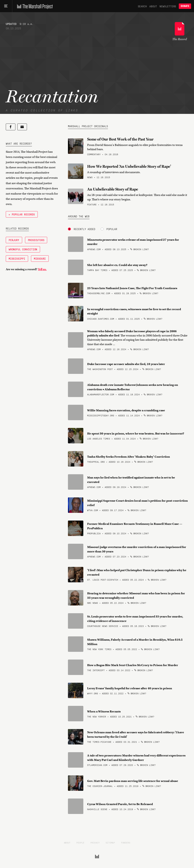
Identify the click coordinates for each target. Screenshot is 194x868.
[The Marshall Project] (34, 6)
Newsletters (168, 6)
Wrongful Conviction (23, 249)
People (80, 843)
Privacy (95, 843)
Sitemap (110, 843)
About (153, 6)
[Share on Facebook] (11, 127)
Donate (185, 6)
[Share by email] (22, 127)
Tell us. (42, 269)
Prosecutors (36, 240)
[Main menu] (6, 6)
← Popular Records (22, 214)
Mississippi (17, 258)
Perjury (14, 240)
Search (142, 6)
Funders (126, 843)
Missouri (40, 258)
